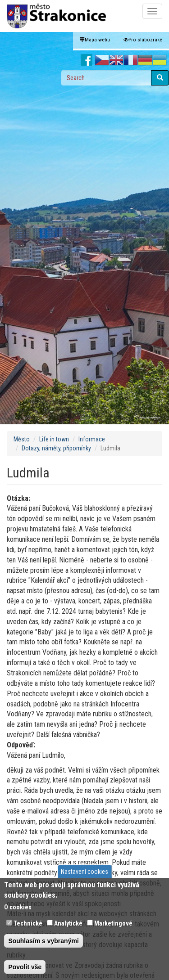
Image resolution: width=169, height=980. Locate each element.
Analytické (68, 923)
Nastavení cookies (84, 872)
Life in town (54, 439)
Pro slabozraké (143, 40)
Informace (92, 439)
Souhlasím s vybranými (43, 941)
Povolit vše (25, 967)
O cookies (18, 907)
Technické (28, 923)
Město (22, 439)
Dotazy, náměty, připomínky (56, 448)
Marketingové (113, 923)
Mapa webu (95, 40)
